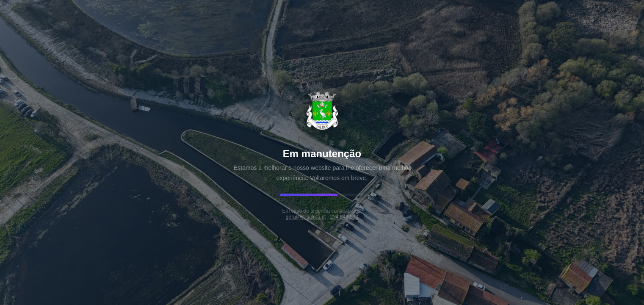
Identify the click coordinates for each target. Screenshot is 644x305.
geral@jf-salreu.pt (306, 217)
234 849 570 (344, 217)
